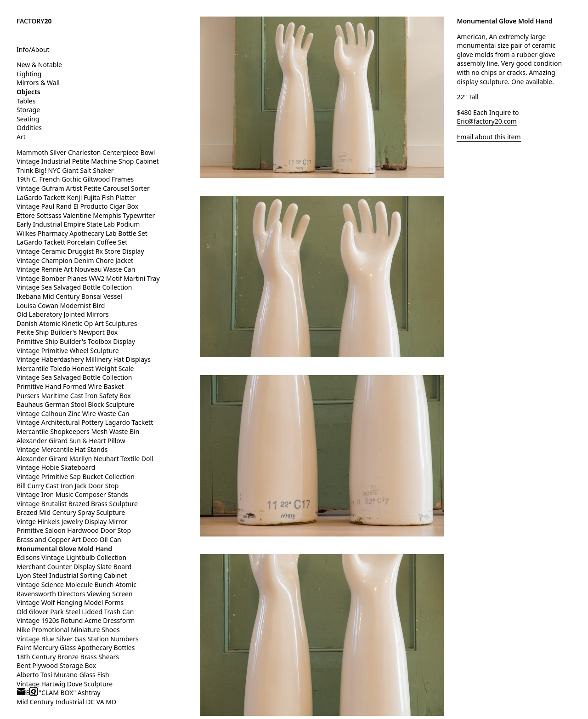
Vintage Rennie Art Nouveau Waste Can (76, 269)
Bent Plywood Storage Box (56, 665)
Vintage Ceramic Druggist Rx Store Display (80, 251)
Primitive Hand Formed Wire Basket (70, 386)
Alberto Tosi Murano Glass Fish (63, 675)
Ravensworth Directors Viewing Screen (75, 594)
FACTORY (34, 21)
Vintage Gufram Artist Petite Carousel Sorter (83, 188)
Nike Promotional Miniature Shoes (68, 630)
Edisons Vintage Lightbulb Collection (71, 557)
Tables (26, 101)
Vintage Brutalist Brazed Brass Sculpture (77, 504)
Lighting (29, 74)
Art (21, 137)
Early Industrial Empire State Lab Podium (78, 224)
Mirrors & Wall (38, 83)
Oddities (29, 128)
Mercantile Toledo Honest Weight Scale (75, 368)
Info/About (33, 49)
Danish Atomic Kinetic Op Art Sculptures (77, 323)
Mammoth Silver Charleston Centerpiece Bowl (86, 152)
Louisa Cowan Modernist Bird (61, 305)
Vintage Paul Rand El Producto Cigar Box (77, 206)
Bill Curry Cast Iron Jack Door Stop (68, 486)
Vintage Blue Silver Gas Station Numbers (78, 639)
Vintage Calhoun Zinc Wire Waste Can (73, 414)
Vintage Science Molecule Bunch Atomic (76, 585)
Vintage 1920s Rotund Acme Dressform (76, 620)
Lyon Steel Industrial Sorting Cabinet (72, 575)
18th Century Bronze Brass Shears (68, 657)
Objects (28, 92)
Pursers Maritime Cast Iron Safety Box (74, 396)
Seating (28, 119)
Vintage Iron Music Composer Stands (72, 494)
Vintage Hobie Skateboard (56, 467)
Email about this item (489, 137)
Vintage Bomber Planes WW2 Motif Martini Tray (88, 278)
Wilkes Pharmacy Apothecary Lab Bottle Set (82, 233)
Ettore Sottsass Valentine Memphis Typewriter (86, 215)
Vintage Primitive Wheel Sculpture (68, 351)
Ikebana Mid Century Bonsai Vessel (69, 296)
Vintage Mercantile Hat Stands (62, 449)
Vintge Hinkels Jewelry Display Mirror (72, 522)
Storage (28, 110)
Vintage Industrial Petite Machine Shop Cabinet (88, 161)
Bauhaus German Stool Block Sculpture (76, 404)
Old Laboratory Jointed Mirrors (63, 314)
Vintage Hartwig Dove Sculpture (65, 684)
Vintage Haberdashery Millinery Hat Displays (84, 359)
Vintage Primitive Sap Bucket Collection (76, 476)
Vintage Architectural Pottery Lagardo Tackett (85, 422)
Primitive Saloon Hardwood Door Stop (74, 530)
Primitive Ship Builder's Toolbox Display (76, 341)
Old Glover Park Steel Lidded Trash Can (75, 612)
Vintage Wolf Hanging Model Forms (70, 602)
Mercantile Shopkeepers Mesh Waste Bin (78, 431)
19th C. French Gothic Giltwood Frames (75, 179)
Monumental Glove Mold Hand (64, 549)
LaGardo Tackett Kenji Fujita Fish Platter (76, 197)
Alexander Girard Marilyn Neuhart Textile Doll (85, 459)
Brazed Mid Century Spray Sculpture (71, 512)
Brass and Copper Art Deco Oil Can (69, 539)
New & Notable (39, 65)
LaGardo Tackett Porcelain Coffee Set (72, 242)
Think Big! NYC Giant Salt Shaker (65, 170)
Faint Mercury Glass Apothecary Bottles (76, 648)
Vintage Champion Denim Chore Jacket (75, 260)
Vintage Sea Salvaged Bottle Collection (74, 287)
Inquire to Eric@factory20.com (488, 117)
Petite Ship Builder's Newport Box (67, 332)
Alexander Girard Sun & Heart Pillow (71, 441)
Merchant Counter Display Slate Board (74, 567)
